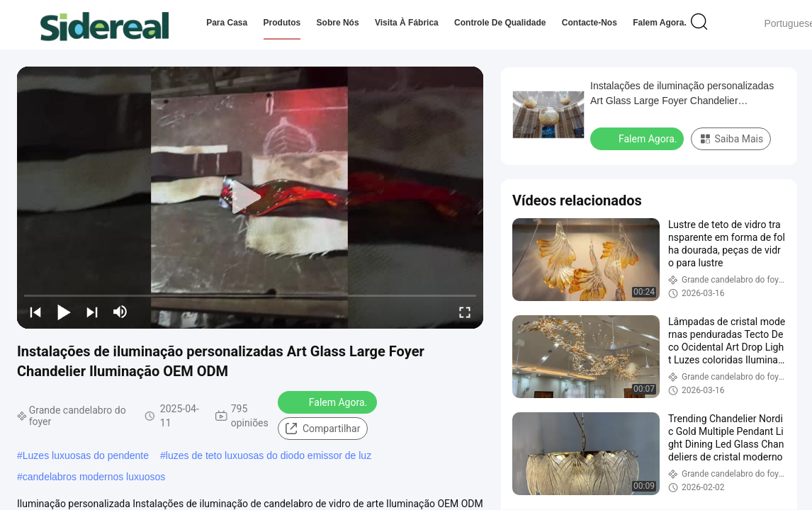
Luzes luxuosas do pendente (86, 455)
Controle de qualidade (500, 23)
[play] (250, 198)
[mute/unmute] (120, 312)
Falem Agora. (660, 23)
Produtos (282, 23)
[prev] (35, 312)
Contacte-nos (590, 23)
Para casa (227, 23)
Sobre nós (338, 23)
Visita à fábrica (407, 23)
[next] (92, 312)
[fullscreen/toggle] (465, 312)
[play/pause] (64, 312)
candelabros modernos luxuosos (94, 477)
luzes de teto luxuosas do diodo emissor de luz (269, 455)
